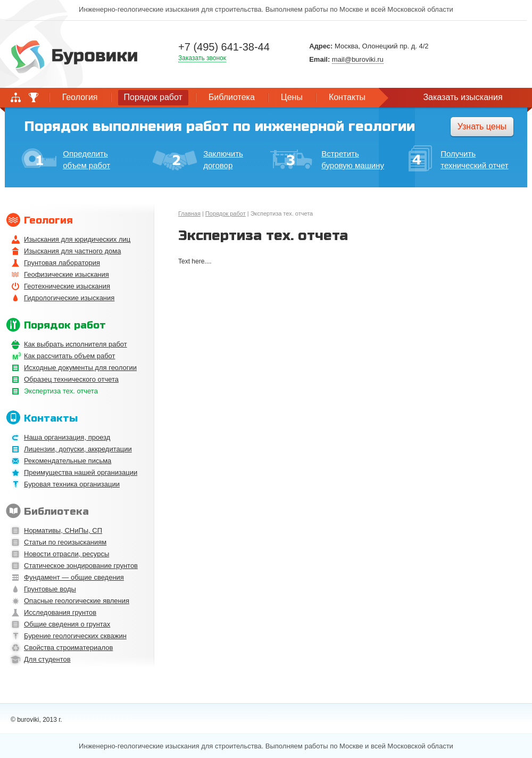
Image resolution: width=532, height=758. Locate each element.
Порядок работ (226, 213)
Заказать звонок (202, 58)
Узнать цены (482, 126)
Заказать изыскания (463, 97)
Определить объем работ (66, 159)
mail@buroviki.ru (358, 59)
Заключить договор (198, 160)
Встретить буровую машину (327, 159)
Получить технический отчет (458, 160)
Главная (189, 213)
